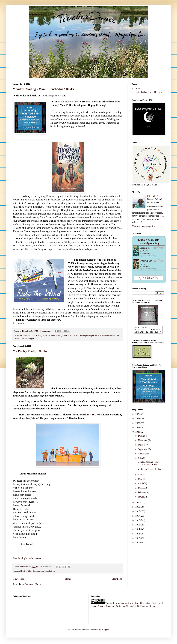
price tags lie (50, 571)
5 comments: (46, 331)
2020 (138, 504)
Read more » (18, 323)
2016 (138, 522)
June (140, 476)
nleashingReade (51, 96)
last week (90, 415)
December (143, 437)
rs (60, 96)
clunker (35, 571)
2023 (138, 425)
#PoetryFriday (26, 571)
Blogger (105, 630)
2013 (138, 535)
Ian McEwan (146, 267)
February (142, 494)
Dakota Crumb (26, 335)
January (142, 498)
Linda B (154, 196)
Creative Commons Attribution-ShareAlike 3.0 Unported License (127, 606)
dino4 (87, 630)
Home (68, 579)
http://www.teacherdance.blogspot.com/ (135, 603)
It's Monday (38, 335)
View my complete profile (144, 226)
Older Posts (117, 579)
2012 (138, 540)
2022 (138, 429)
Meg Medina (146, 254)
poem (41, 571)
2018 (138, 513)
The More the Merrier (106, 335)
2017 (138, 517)
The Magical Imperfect (88, 335)
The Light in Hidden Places (67, 335)
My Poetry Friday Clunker (31, 351)
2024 (138, 420)
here (21, 392)
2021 (138, 433)
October (142, 446)
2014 (138, 531)
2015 (138, 526)
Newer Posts (19, 579)
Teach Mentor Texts (68, 102)
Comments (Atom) (33, 584)
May (140, 480)
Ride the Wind (49, 335)
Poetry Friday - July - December (149, 92)
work (112, 603)
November (143, 442)
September (143, 451)
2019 (138, 508)
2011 (138, 544)
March (141, 489)
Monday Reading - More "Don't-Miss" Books (43, 89)
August (142, 455)
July (140, 460)
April (141, 485)
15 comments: (46, 567)
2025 (138, 416)
